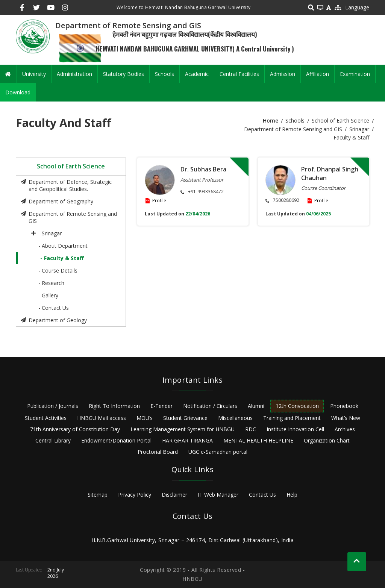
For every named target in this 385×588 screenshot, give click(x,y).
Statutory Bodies (124, 74)
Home (271, 120)
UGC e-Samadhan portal (218, 452)
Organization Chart (327, 440)
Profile (159, 201)
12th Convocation (297, 406)
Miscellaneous (235, 418)
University (34, 74)
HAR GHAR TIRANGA (187, 440)
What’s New (346, 418)
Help (292, 495)
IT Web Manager (218, 495)
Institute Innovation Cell (295, 429)
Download (18, 92)
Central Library (53, 440)
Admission (283, 74)
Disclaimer (174, 495)
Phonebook (344, 406)
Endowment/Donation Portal (116, 440)
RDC (251, 429)
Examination (355, 74)
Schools (164, 74)
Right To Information (114, 406)
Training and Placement (292, 418)
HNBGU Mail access (102, 418)
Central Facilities (239, 74)
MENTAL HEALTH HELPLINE (258, 440)
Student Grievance (185, 418)
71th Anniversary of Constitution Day (75, 429)
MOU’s (145, 418)
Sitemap (98, 495)
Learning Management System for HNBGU (183, 429)
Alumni (256, 406)
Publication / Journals (53, 406)
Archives (345, 429)
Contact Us (262, 495)
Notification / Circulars (210, 406)
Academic (197, 74)
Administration (74, 74)
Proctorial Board (158, 452)
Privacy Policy (135, 495)
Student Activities (46, 418)
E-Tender (161, 406)
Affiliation (318, 74)
